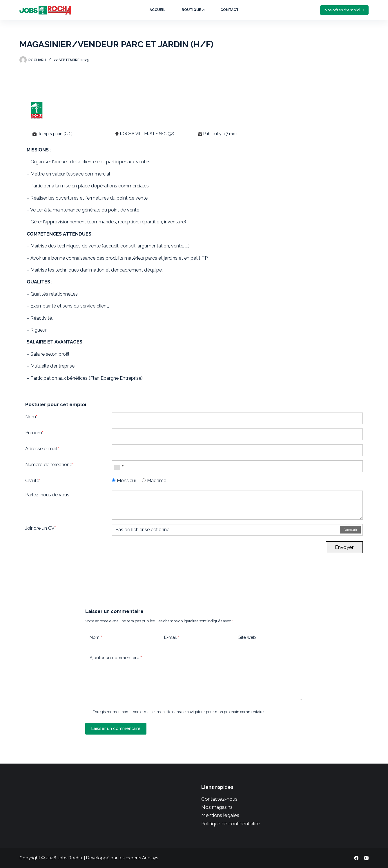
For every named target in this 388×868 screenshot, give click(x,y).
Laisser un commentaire (116, 728)
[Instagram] (366, 858)
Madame (154, 481)
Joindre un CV (41, 528)
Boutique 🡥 (193, 10)
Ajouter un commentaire (116, 658)
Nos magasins (217, 807)
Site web (247, 637)
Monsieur (124, 481)
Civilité (33, 481)
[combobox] (119, 466)
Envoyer (344, 547)
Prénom (34, 433)
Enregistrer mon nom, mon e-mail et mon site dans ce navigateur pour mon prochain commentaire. (178, 712)
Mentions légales (220, 815)
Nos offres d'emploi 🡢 (344, 10)
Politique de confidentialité (231, 824)
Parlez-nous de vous (47, 495)
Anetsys (150, 858)
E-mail (172, 638)
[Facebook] (356, 858)
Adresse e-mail (42, 449)
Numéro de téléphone (49, 465)
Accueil (158, 10)
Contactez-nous (219, 799)
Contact (230, 10)
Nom (31, 417)
